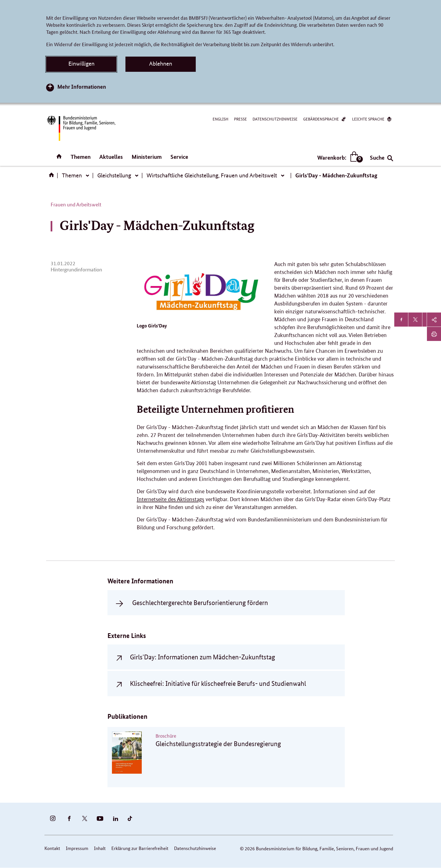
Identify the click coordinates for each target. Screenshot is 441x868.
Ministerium (147, 157)
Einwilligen (81, 64)
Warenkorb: (339, 158)
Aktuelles (111, 157)
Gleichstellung (114, 175)
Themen (81, 157)
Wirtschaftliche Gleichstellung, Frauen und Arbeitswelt (212, 175)
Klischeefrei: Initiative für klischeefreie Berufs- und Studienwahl (218, 683)
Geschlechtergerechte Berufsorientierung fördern (200, 603)
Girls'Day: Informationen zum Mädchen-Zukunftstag (202, 657)
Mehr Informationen (82, 87)
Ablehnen (161, 64)
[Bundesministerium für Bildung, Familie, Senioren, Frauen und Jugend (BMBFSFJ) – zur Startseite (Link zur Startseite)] (81, 128)
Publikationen (127, 716)
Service (179, 157)
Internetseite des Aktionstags (170, 499)
